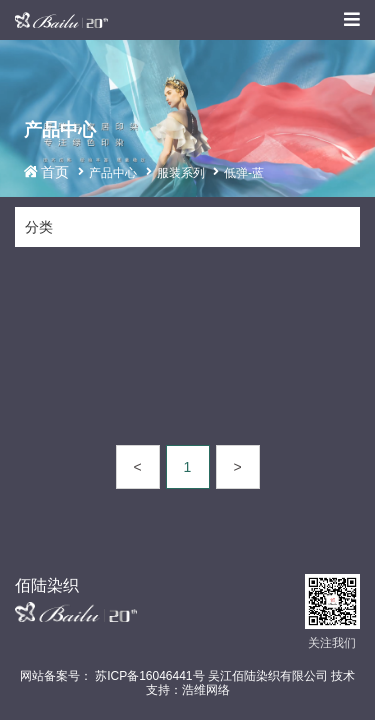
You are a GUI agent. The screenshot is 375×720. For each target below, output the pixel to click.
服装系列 (181, 173)
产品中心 (113, 173)
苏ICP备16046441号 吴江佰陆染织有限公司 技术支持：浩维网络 (223, 683)
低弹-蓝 (244, 173)
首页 (57, 172)
